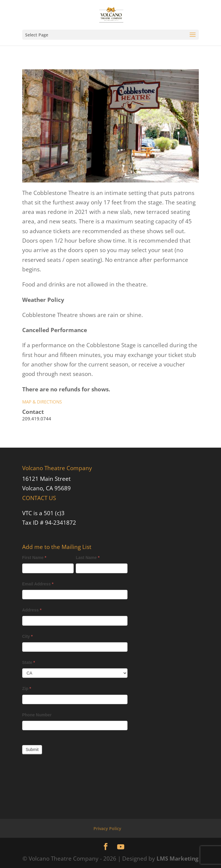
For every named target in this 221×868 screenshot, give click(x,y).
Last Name (88, 558)
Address (32, 610)
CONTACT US (39, 498)
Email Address (38, 584)
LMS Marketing (178, 859)
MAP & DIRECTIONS (42, 402)
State (29, 662)
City (28, 636)
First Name (34, 558)
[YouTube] (121, 847)
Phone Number (37, 715)
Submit (32, 750)
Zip (27, 688)
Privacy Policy (107, 828)
